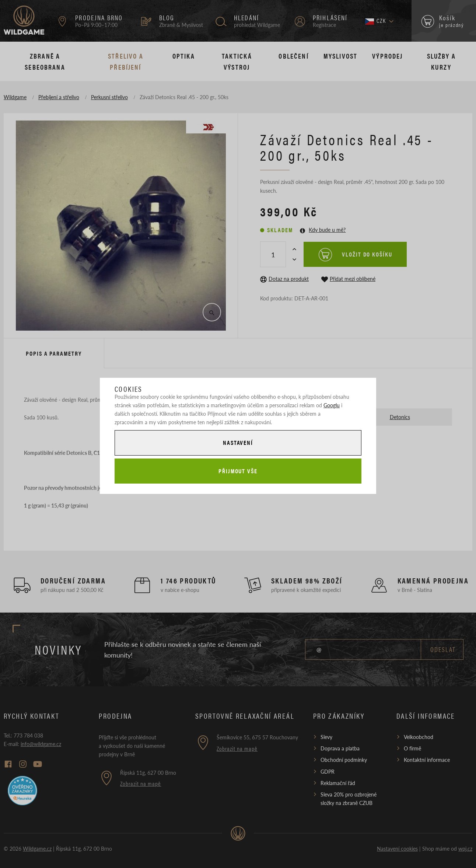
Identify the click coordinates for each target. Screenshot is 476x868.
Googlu (332, 405)
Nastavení (238, 442)
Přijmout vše (238, 471)
